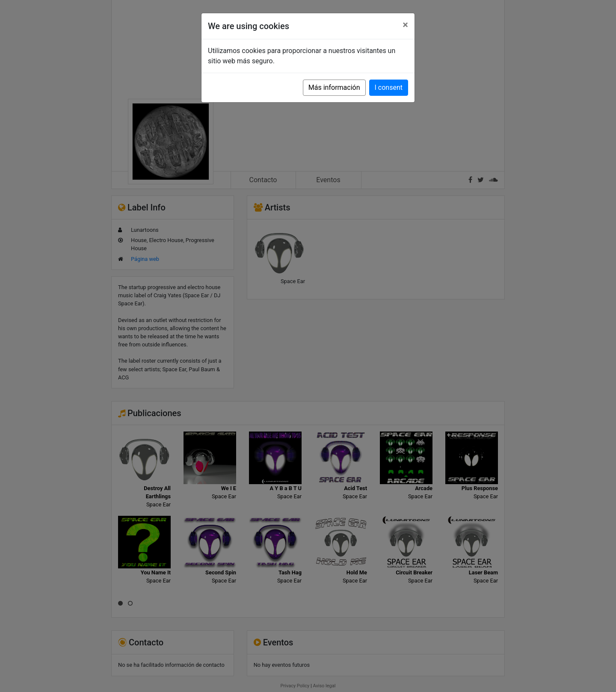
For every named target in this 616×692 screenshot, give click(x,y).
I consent (389, 87)
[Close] (405, 25)
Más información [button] (334, 87)
